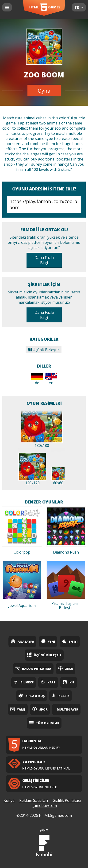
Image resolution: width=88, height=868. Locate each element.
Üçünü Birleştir (44, 350)
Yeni (48, 641)
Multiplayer (67, 709)
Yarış (18, 709)
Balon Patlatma (33, 668)
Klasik (61, 696)
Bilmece (24, 682)
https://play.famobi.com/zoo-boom (44, 204)
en (51, 379)
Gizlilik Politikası (67, 800)
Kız (69, 682)
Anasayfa (22, 641)
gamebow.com (44, 806)
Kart (48, 682)
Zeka (66, 668)
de (37, 379)
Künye (9, 800)
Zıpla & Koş (32, 696)
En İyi (70, 641)
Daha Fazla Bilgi (44, 260)
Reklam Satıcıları (34, 800)
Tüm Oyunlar (44, 723)
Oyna (44, 91)
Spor (40, 709)
